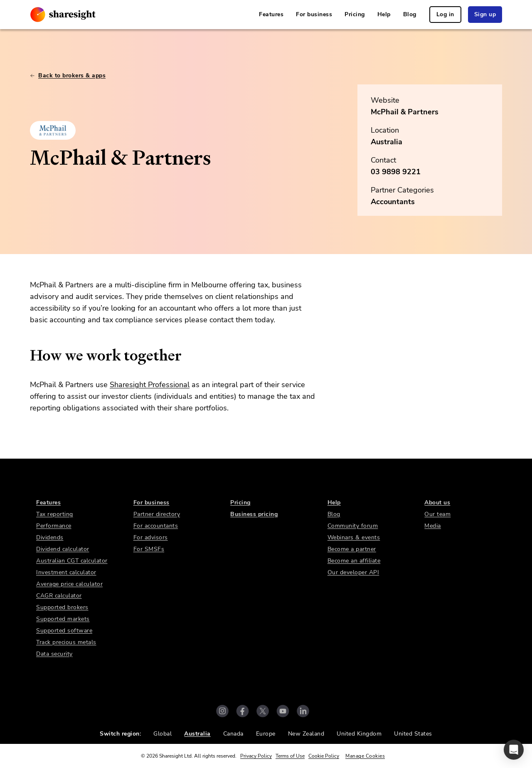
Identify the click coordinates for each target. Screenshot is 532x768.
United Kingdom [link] (359, 734)
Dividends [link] (50, 537)
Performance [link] (54, 526)
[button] (514, 750)
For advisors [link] (151, 537)
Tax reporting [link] (55, 514)
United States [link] (413, 734)
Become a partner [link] (352, 549)
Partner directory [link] (157, 514)
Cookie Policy (324, 756)
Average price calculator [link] (69, 584)
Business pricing (254, 514)
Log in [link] (445, 14)
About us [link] (437, 503)
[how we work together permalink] (26, 356)
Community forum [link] (353, 526)
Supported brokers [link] (62, 607)
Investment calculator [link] (66, 572)
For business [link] (314, 14)
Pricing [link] (355, 14)
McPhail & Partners (405, 112)
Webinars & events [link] (354, 537)
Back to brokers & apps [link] (68, 75)
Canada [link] (233, 734)
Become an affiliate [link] (354, 561)
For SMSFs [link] (149, 549)
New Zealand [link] (306, 734)
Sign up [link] (485, 14)
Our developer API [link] (353, 572)
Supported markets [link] (63, 619)
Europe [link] (266, 734)
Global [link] (163, 734)
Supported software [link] (64, 631)
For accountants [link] (156, 526)
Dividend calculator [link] (63, 549)
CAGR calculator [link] (59, 596)
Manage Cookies (365, 756)
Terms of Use (290, 756)
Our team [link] (437, 514)
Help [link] (384, 14)
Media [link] (433, 526)
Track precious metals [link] (66, 642)
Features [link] (271, 14)
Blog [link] (410, 14)
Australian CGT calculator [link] (72, 561)
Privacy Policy (256, 756)
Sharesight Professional (150, 385)
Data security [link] (54, 654)
